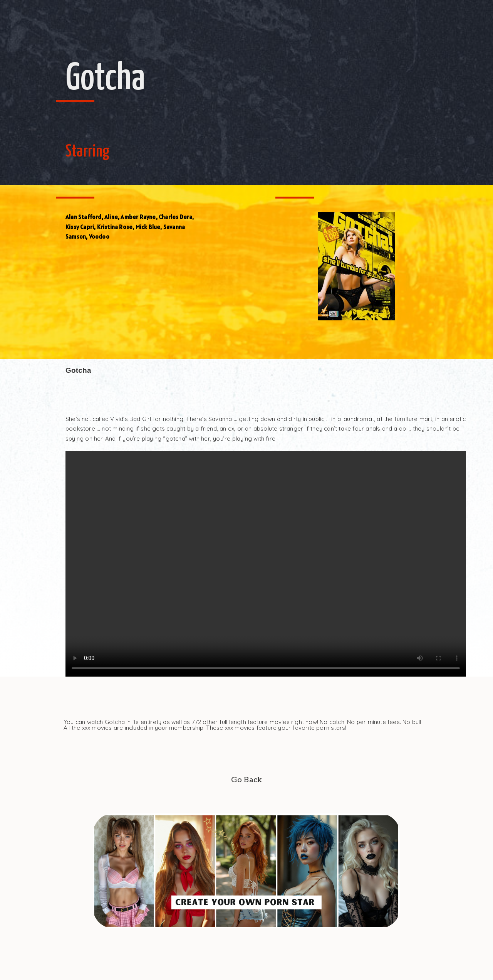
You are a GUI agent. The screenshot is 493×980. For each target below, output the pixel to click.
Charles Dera (175, 217)
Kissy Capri (80, 227)
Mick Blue (148, 227)
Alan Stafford (84, 217)
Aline (111, 217)
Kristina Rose (115, 227)
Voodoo (99, 237)
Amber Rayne (138, 217)
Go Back (246, 780)
